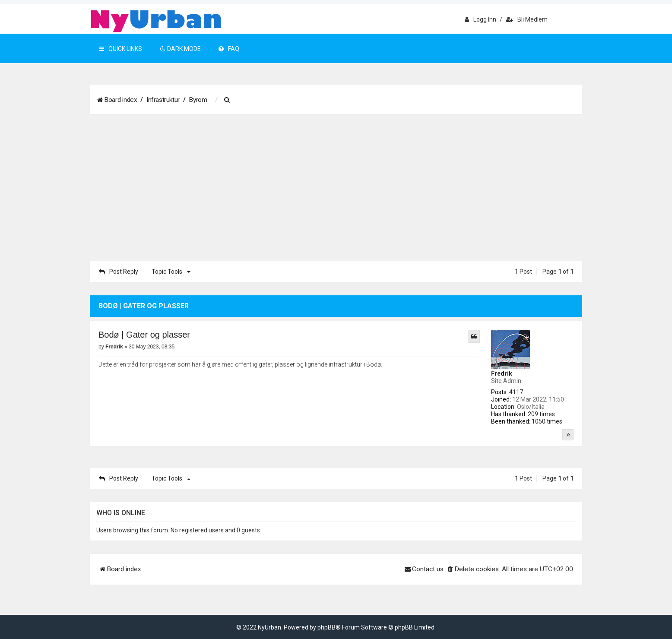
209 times (541, 414)
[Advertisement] (336, 188)
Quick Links (120, 49)
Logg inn (480, 19)
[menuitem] (228, 100)
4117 (516, 392)
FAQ (229, 49)
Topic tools (170, 272)
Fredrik (502, 373)
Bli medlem (527, 19)
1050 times (547, 421)
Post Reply (119, 272)
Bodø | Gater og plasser (144, 335)
